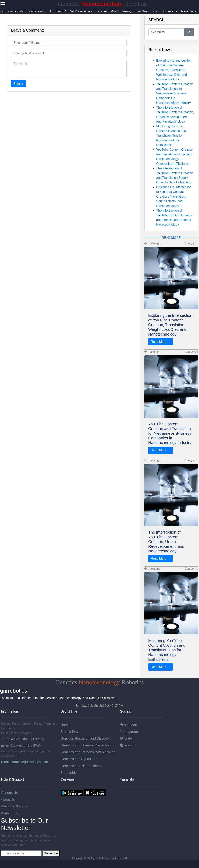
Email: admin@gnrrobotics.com (24, 762)
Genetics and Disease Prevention (86, 745)
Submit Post (70, 732)
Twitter (127, 738)
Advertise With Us (14, 806)
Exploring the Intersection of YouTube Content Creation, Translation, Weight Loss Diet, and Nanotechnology (174, 70)
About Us (8, 799)
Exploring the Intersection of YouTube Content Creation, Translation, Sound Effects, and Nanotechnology (174, 196)
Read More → (161, 342)
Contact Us (9, 793)
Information (9, 711)
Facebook (128, 725)
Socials (125, 711)
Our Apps (68, 779)
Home (65, 725)
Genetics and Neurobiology (81, 766)
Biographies (69, 773)
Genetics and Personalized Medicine (88, 752)
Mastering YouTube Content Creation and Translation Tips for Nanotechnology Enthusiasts (171, 136)
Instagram (129, 732)
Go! (189, 32)
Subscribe (51, 853)
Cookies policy (21, 746)
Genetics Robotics (102, 4)
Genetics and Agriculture (79, 759)
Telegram (129, 745)
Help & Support (12, 779)
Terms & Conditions (16, 739)
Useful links (69, 711)
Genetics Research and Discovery (86, 738)
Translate (127, 779)
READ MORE (171, 238)
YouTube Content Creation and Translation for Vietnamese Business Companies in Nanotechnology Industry (175, 93)
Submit (18, 84)
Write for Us (10, 813)
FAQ (37, 746)
